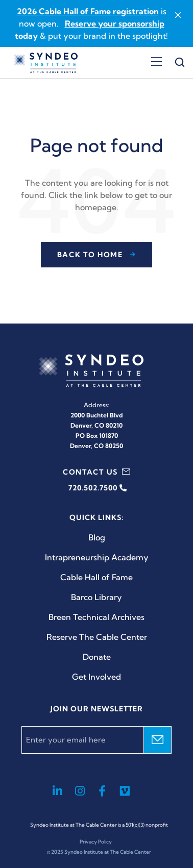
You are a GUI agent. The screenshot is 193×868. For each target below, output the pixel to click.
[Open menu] (156, 63)
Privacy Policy (96, 842)
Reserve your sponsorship (115, 23)
